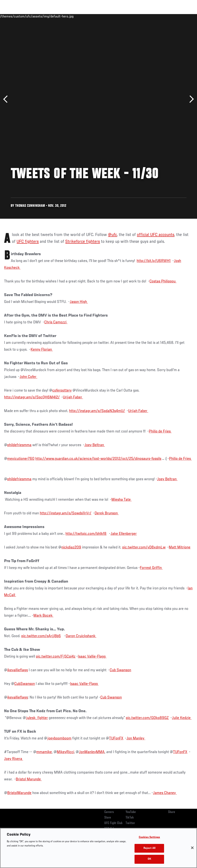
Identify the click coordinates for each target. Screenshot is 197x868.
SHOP (171, 16)
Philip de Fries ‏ (160, 431)
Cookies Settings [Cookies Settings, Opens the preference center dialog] (149, 837)
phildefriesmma (19, 445)
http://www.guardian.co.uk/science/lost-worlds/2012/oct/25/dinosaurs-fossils (98, 459)
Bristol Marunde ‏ (29, 779)
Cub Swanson (120, 670)
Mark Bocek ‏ (43, 616)
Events (12, 16)
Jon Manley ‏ (136, 738)
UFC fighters (28, 242)
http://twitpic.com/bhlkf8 (86, 534)
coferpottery (62, 391)
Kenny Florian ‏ (42, 350)
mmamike (44, 752)
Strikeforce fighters (83, 242)
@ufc (112, 235)
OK (149, 859)
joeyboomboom (59, 738)
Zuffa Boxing (153, 16)
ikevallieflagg (18, 670)
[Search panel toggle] (183, 16)
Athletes (49, 16)
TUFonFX (116, 738)
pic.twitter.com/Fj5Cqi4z (56, 657)
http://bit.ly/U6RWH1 (154, 261)
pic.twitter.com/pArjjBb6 (41, 636)
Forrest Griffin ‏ (151, 568)
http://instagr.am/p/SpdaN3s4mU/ (97, 411)
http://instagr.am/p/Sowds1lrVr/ (66, 513)
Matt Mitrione (180, 547)
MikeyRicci (65, 752)
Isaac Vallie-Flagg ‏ (92, 657)
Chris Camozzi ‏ (56, 322)
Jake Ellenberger (124, 534)
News (65, 16)
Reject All (149, 848)
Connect (115, 16)
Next (190, 99)
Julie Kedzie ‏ (182, 718)
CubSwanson (25, 684)
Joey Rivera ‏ (13, 759)
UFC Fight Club (113, 823)
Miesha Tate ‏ (121, 500)
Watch (132, 16)
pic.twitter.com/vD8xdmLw (144, 547)
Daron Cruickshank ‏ (81, 636)
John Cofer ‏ (28, 377)
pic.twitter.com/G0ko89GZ (147, 718)
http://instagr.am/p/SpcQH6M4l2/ (32, 397)
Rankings (30, 16)
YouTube (131, 812)
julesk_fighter (37, 718)
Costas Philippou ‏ (163, 281)
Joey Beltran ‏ (95, 445)
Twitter (130, 823)
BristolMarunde (19, 793)
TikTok (130, 818)
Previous (7, 99)
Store (108, 818)
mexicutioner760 (21, 459)
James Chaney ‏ (165, 793)
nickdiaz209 (71, 547)
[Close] (192, 848)
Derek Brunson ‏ (107, 513)
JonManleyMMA (92, 752)
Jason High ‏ (79, 302)
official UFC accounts (156, 235)
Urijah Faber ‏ (73, 397)
